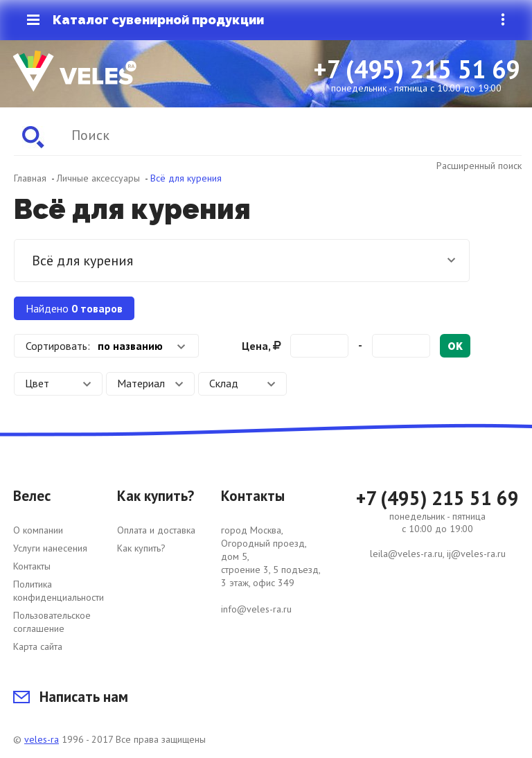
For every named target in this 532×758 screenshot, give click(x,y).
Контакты (32, 566)
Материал (150, 383)
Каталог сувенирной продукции (145, 20)
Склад (242, 383)
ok (455, 346)
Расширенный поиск (479, 166)
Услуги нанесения (50, 548)
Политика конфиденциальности (59, 591)
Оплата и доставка (156, 530)
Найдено (74, 308)
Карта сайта (38, 646)
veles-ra (42, 739)
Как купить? (141, 548)
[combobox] (106, 346)
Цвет (58, 383)
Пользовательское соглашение (52, 622)
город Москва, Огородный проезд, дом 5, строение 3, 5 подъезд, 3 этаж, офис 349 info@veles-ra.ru (271, 570)
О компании (38, 530)
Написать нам (71, 697)
